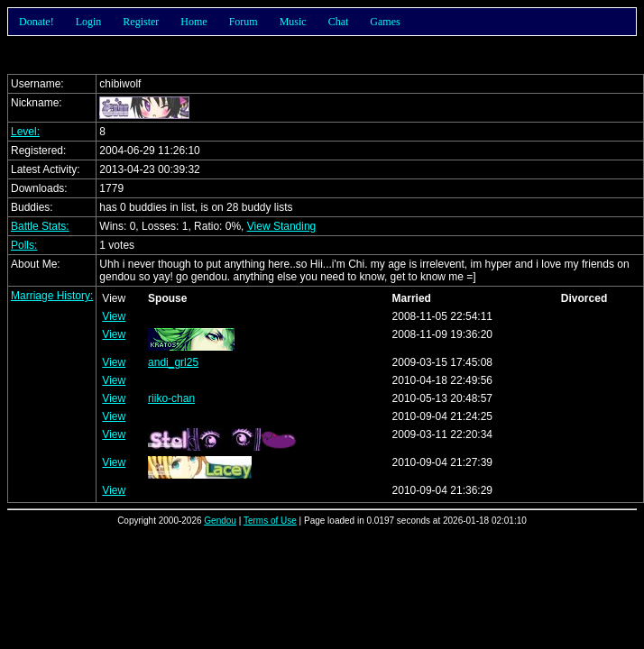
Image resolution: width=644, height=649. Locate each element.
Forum (244, 22)
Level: (25, 132)
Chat (339, 22)
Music (293, 22)
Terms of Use (270, 521)
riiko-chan (171, 398)
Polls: (24, 245)
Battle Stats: (40, 226)
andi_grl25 (173, 362)
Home (193, 22)
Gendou (220, 521)
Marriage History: (52, 296)
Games (385, 22)
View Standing (282, 226)
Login (89, 22)
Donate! (37, 22)
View (114, 316)
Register (141, 22)
